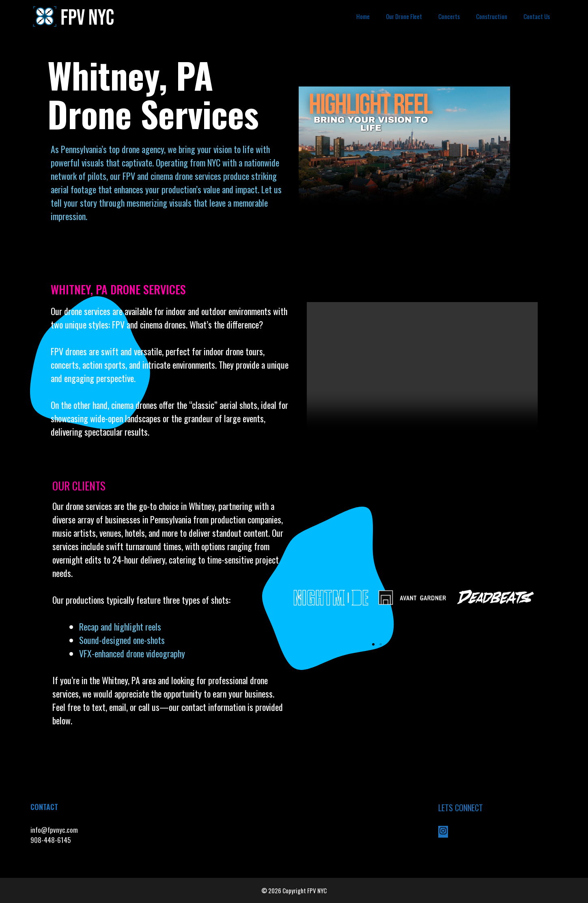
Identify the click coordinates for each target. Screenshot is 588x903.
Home (363, 16)
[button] (300, 597)
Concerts (449, 16)
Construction (492, 16)
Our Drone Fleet (404, 16)
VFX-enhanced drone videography (133, 653)
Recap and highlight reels (120, 626)
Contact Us (537, 16)
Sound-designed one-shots (122, 640)
